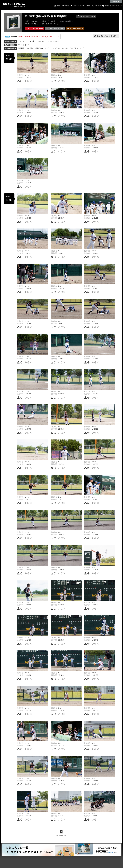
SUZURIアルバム (14, 5)
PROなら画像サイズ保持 (82, 6)
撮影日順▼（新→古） (43, 48)
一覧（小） (22, 41)
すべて (27, 45)
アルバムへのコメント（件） (106, 36)
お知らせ (108, 6)
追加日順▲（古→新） (61, 48)
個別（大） (42, 41)
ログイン (98, 6)
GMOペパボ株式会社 (117, 6)
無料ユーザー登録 (63, 6)
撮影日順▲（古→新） (26, 48)
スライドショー (53, 41)
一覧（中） (32, 41)
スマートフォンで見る (86, 16)
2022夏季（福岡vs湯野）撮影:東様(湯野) (46, 16)
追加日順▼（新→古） (78, 48)
